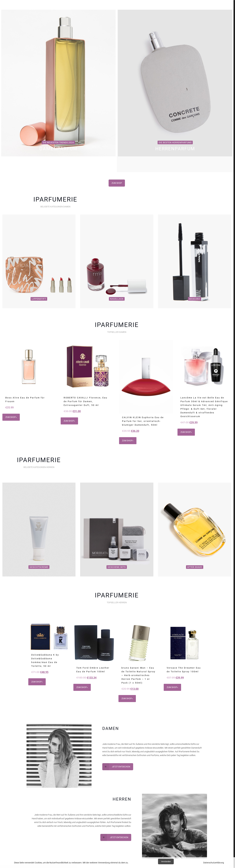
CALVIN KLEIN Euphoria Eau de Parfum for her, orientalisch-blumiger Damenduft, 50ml (143, 421)
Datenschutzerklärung (214, 863)
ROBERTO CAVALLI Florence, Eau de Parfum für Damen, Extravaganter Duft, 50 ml (86, 401)
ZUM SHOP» (11, 417)
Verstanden (166, 861)
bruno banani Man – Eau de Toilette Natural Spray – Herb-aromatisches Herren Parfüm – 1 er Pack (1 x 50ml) (138, 675)
